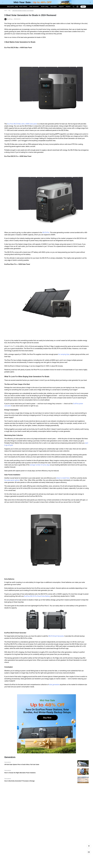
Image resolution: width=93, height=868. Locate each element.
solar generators (54, 685)
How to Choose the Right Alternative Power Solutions (20, 773)
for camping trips (64, 354)
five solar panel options (12, 480)
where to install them (63, 478)
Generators (8, 762)
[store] (83, 7)
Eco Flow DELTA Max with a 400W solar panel (22, 124)
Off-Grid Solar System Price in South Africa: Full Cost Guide (22, 764)
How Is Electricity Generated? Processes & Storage (19, 781)
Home (6, 11)
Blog (9, 11)
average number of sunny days (40, 465)
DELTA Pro (46, 233)
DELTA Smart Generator (56, 636)
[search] (73, 7)
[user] (77, 7)
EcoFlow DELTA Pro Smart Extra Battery (37, 596)
